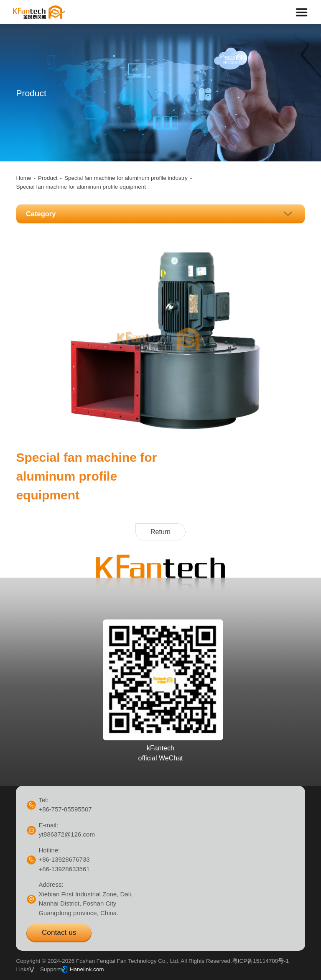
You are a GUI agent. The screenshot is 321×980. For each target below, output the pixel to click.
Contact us (59, 932)
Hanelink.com (87, 969)
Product (48, 178)
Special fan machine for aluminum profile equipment (81, 187)
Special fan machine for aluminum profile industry (126, 178)
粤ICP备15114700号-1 (261, 961)
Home (23, 178)
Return (160, 532)
